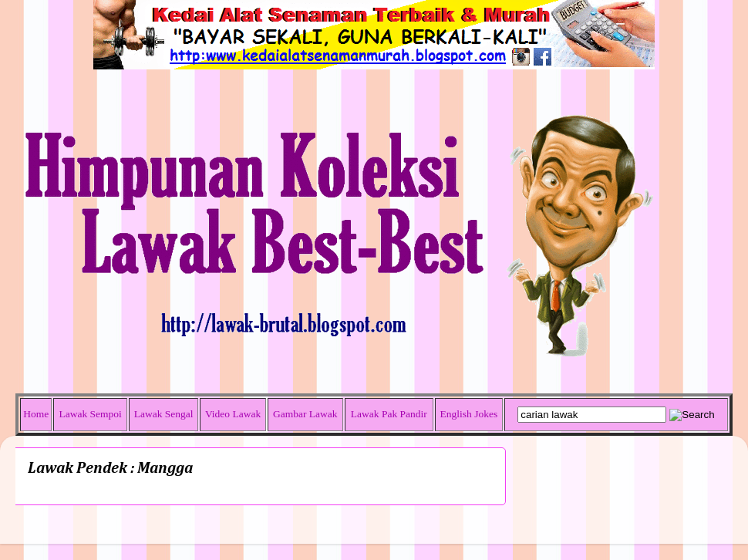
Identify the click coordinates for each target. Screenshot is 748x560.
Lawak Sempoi (90, 414)
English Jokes (469, 414)
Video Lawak (233, 414)
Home (36, 414)
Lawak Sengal (164, 414)
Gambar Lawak (305, 414)
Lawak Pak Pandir (389, 414)
